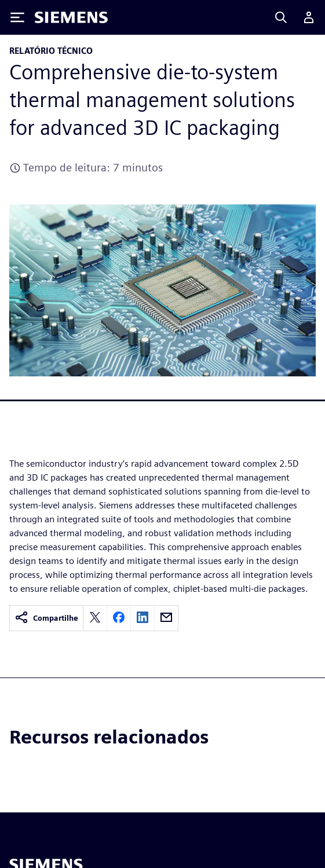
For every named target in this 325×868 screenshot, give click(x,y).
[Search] (281, 17)
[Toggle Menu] (17, 17)
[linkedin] (143, 618)
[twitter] (95, 618)
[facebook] (119, 618)
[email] (166, 618)
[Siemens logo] (71, 17)
